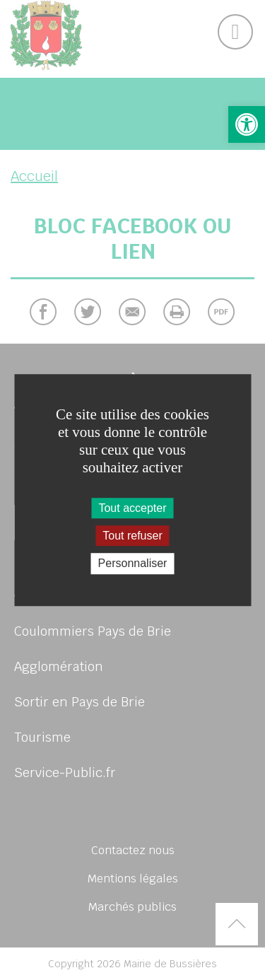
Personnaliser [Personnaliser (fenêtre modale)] (133, 564)
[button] (247, 124)
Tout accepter (132, 508)
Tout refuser (132, 536)
